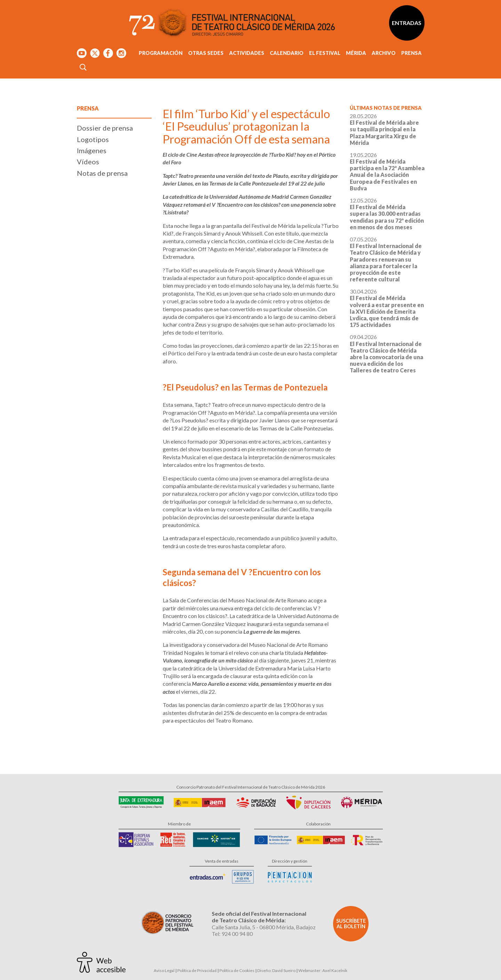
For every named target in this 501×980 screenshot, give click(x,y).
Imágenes (92, 150)
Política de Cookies (237, 970)
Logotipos (93, 139)
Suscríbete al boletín (351, 924)
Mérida (356, 53)
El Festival (325, 53)
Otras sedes (206, 53)
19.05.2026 (387, 171)
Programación (161, 53)
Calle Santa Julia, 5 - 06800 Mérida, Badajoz (264, 927)
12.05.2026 (387, 214)
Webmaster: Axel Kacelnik (323, 970)
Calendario (287, 53)
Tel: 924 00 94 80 (232, 934)
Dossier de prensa (105, 128)
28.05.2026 (384, 129)
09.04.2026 (386, 353)
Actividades (247, 53)
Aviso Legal (164, 970)
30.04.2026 (387, 308)
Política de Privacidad (197, 970)
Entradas (407, 23)
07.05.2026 (386, 259)
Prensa (411, 53)
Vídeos (88, 162)
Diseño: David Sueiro (276, 970)
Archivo (384, 53)
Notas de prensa (102, 173)
